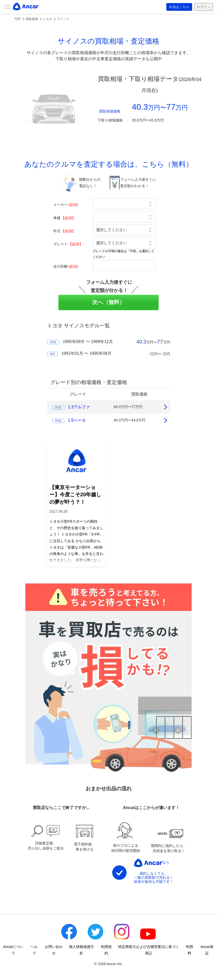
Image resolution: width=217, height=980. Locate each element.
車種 (65, 218)
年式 (65, 231)
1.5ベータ (77, 420)
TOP (18, 19)
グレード (68, 244)
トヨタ (47, 19)
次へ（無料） (108, 302)
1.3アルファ (79, 407)
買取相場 (32, 19)
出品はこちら (177, 7)
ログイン (203, 7)
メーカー (66, 205)
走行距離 (66, 266)
